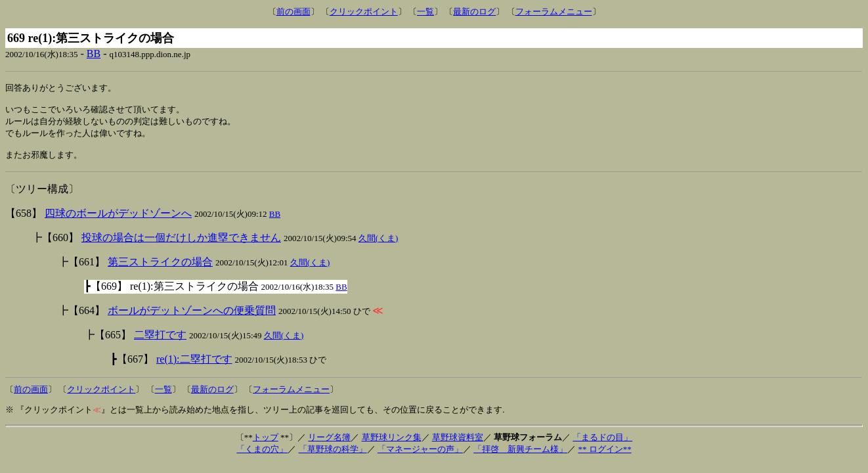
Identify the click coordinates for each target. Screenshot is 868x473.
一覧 (425, 11)
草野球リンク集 (392, 444)
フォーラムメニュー (554, 11)
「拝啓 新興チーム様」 (520, 456)
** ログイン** (604, 456)
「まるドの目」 (602, 444)
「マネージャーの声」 (420, 456)
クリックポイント (364, 11)
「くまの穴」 (262, 456)
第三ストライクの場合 (160, 269)
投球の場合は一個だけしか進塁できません (181, 245)
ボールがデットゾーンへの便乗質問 (192, 318)
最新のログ (474, 11)
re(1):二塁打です (194, 366)
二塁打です (160, 342)
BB (94, 54)
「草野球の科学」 (333, 456)
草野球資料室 (458, 444)
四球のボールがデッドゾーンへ (118, 220)
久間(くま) (379, 245)
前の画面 (293, 11)
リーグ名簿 (329, 444)
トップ (266, 444)
